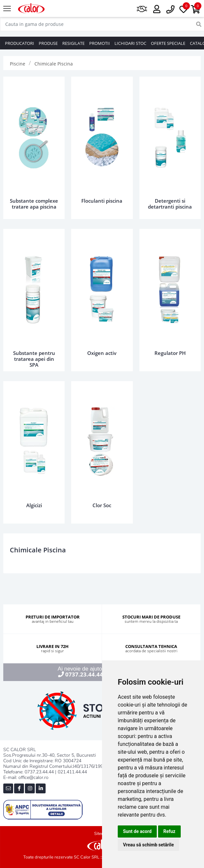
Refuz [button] (169, 831)
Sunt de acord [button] (137, 831)
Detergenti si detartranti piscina (170, 204)
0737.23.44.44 (84, 674)
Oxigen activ (102, 353)
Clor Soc (102, 505)
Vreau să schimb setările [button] (148, 845)
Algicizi (34, 505)
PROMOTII (100, 43)
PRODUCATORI (20, 43)
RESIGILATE (73, 43)
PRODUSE (48, 43)
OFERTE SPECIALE (168, 43)
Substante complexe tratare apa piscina (34, 204)
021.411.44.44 (72, 772)
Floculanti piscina (102, 201)
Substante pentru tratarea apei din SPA (34, 359)
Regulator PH (170, 353)
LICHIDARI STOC (130, 43)
